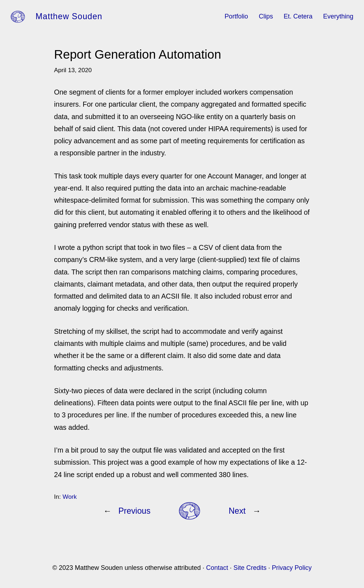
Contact (217, 568)
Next (237, 511)
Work (70, 497)
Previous (134, 511)
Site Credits (250, 568)
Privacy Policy (292, 568)
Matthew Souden (69, 16)
